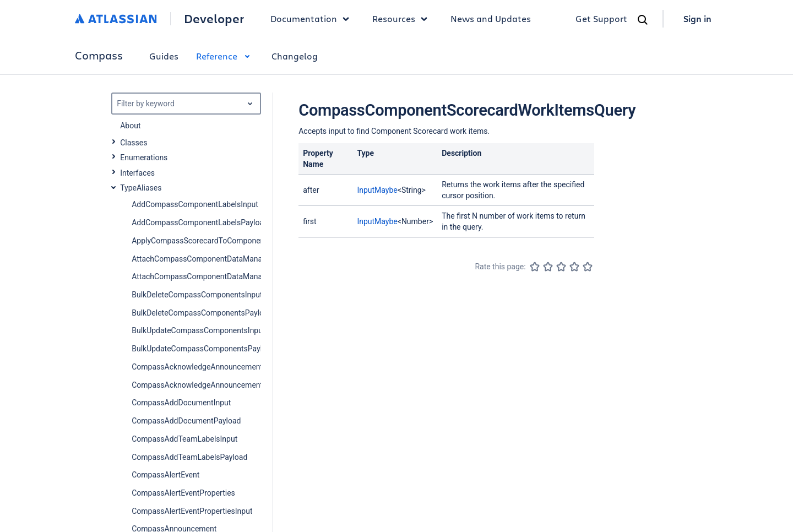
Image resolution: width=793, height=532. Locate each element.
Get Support (601, 18)
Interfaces (137, 173)
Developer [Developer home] (214, 19)
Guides (164, 56)
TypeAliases (141, 188)
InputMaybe (377, 190)
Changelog (295, 56)
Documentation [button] (313, 19)
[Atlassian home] (116, 19)
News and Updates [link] (491, 18)
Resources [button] (403, 19)
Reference (225, 56)
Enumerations (144, 158)
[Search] (643, 20)
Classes (134, 143)
